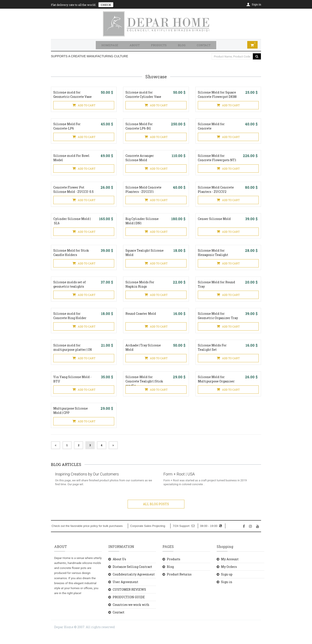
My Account (230, 569)
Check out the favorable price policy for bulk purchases (87, 536)
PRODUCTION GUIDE (129, 607)
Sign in (227, 592)
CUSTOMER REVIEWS (129, 599)
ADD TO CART (84, 106)
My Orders (229, 576)
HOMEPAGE (110, 45)
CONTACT (204, 45)
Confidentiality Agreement (134, 584)
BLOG (182, 45)
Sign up (227, 584)
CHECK (106, 5)
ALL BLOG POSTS (156, 514)
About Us (119, 569)
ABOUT (135, 45)
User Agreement (125, 592)
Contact (119, 622)
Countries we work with (131, 614)
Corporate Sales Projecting (148, 536)
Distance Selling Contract (132, 576)
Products (174, 569)
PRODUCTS (159, 45)
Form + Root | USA (181, 484)
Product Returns (179, 584)
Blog (170, 576)
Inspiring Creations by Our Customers (89, 484)
